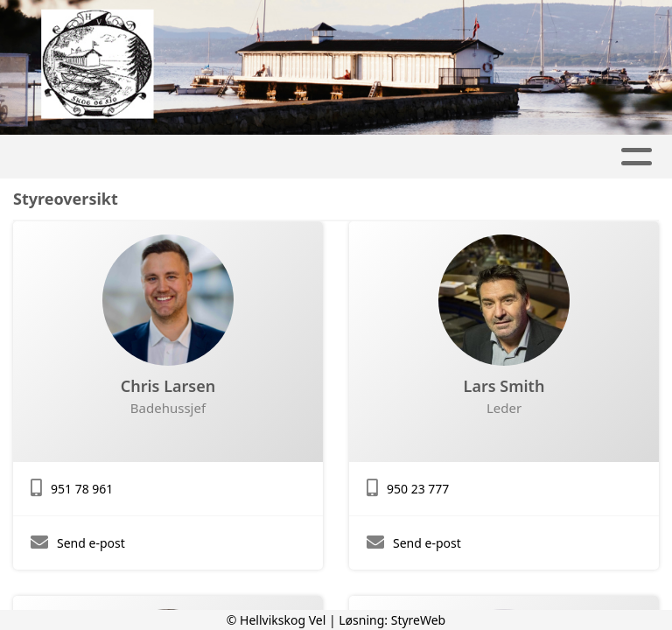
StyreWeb (419, 620)
